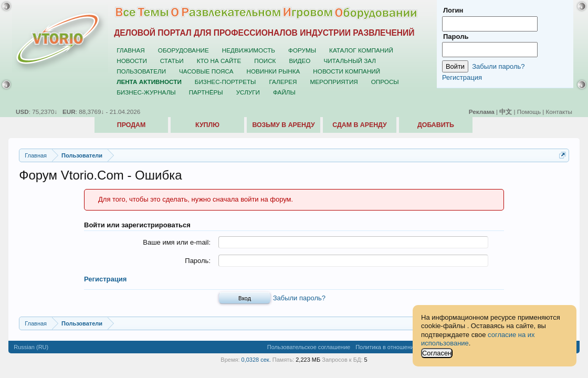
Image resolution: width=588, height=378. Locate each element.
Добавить (436, 125)
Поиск (265, 61)
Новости (132, 61)
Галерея (283, 82)
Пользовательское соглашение (309, 347)
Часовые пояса (206, 71)
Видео (300, 61)
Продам (131, 125)
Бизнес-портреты (225, 82)
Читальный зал (350, 61)
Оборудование (183, 50)
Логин (453, 10)
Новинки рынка (274, 71)
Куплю (207, 125)
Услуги (248, 92)
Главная (131, 50)
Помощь (529, 112)
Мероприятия (334, 82)
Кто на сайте (219, 61)
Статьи (172, 61)
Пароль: (198, 261)
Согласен (437, 353)
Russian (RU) (31, 347)
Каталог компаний (361, 50)
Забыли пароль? (299, 298)
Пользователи (141, 71)
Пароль (456, 36)
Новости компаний (346, 71)
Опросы (385, 82)
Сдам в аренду (359, 125)
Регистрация (105, 279)
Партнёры (206, 92)
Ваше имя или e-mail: (177, 242)
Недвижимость (249, 50)
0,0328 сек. (256, 360)
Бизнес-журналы (146, 92)
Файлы (284, 92)
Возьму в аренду (283, 125)
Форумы (302, 50)
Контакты (559, 112)
